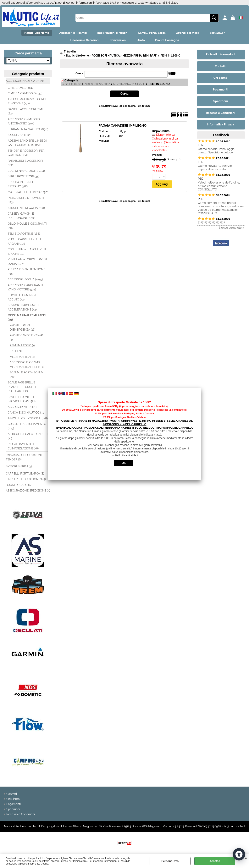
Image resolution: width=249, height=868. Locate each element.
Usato (141, 41)
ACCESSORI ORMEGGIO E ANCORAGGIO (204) (25, 123)
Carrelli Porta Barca (152, 33)
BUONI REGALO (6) (19, 486)
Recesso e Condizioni (21, 816)
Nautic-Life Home (33, 33)
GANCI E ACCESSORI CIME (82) (26, 113)
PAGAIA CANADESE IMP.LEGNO (123, 127)
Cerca (80, 75)
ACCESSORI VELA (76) (22, 409)
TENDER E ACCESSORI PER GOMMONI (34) (26, 154)
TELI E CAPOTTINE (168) (24, 235)
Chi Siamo (13, 801)
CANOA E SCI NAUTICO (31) (26, 414)
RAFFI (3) (16, 353)
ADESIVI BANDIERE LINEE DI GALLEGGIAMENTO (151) (27, 144)
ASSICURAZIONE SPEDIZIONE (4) (28, 492)
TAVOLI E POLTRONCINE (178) (28, 420)
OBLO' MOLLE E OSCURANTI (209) (27, 227)
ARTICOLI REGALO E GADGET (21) (28, 438)
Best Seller (220, 33)
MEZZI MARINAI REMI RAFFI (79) (27, 319)
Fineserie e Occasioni (83, 41)
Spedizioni (13, 811)
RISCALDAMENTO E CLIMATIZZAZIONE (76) (23, 448)
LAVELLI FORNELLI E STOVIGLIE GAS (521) (22, 401)
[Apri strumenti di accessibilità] (239, 854)
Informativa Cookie (38, 864)
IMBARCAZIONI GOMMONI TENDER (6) (24, 459)
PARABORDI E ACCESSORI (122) (25, 165)
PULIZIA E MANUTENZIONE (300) (26, 273)
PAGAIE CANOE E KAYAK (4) (26, 339)
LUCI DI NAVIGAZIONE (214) (26, 172)
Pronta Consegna (169, 41)
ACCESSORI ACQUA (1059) (25, 281)
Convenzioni (117, 41)
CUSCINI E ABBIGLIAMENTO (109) (27, 428)
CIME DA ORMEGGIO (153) (25, 95)
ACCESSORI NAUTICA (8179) (25, 83)
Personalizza (170, 861)
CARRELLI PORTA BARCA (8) (25, 475)
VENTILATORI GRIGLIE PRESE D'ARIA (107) (28, 263)
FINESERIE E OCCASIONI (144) (26, 481)
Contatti (12, 795)
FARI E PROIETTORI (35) (23, 178)
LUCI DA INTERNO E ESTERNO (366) (22, 186)
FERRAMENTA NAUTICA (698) (28, 131)
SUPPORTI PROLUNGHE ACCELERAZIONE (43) (24, 309)
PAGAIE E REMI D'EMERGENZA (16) (22, 329)
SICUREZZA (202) (19, 137)
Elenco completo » (231, 229)
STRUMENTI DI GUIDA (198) (26, 210)
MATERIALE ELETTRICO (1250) (28, 194)
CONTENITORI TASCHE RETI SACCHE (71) (27, 253)
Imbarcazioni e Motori (112, 33)
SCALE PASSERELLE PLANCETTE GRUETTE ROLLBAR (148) (23, 389)
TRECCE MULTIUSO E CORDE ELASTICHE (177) (27, 103)
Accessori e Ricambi (71, 33)
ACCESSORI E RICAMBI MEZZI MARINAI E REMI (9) (28, 366)
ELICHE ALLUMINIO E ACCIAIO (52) (22, 299)
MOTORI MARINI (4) (19, 468)
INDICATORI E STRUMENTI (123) (26, 202)
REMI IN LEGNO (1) (22, 347)
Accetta (215, 861)
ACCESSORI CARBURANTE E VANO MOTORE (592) (27, 289)
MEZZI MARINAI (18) (23, 358)
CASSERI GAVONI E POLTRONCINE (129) (21, 217)
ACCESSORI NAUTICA (97, 86)
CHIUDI (246, 858)
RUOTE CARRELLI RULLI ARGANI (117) (24, 243)
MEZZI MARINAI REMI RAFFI (129, 86)
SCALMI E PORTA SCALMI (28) (27, 376)
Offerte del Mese (189, 33)
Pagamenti (14, 806)
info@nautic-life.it (105, 3)
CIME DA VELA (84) (20, 89)
